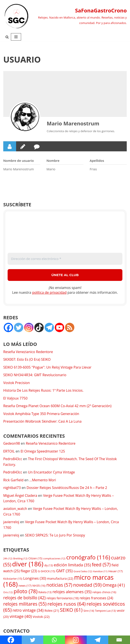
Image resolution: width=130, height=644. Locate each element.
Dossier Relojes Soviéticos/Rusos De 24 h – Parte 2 (67, 488)
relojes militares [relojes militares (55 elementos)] (25, 605)
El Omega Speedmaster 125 (43, 451)
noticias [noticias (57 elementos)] (59, 586)
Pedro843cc (13, 459)
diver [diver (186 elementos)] (28, 565)
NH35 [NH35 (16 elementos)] (39, 586)
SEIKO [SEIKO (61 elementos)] (71, 611)
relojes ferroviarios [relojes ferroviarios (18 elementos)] (63, 599)
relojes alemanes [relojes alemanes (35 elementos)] (72, 593)
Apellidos (97, 161)
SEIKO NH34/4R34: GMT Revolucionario (35, 375)
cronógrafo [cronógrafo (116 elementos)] (88, 558)
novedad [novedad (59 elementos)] (87, 586)
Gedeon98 (12, 444)
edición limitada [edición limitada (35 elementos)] (72, 565)
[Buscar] (7, 37)
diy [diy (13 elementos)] (49, 566)
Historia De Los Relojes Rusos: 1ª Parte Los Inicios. (44, 391)
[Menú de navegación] (16, 37)
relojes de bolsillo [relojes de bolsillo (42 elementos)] (24, 599)
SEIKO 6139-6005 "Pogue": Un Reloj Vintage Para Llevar (48, 367)
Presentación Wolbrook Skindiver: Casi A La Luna (43, 422)
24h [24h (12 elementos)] (8, 559)
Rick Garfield (13, 480)
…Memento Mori (43, 480)
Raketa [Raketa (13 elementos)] (45, 593)
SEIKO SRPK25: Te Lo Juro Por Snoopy (55, 536)
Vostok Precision (17, 383)
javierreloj (11, 523)
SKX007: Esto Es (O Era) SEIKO (27, 360)
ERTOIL (9, 451)
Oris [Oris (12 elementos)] (8, 593)
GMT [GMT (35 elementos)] (64, 572)
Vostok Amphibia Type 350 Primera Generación (41, 414)
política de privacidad (49, 293)
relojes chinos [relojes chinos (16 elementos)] (104, 593)
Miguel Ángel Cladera (20, 496)
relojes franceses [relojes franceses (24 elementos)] (96, 599)
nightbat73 (12, 488)
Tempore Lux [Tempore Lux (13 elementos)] (105, 612)
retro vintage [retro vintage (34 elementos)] (28, 611)
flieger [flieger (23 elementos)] (29, 572)
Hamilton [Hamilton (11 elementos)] (100, 572)
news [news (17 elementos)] (25, 586)
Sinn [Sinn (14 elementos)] (89, 612)
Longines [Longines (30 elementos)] (35, 579)
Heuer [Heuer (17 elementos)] (116, 572)
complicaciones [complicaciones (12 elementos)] (54, 559)
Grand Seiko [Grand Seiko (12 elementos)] (83, 572)
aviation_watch (15, 509)
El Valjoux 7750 (15, 398)
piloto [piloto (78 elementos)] (26, 592)
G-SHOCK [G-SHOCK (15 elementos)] (47, 572)
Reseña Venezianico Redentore (28, 352)
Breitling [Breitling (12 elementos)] (20, 559)
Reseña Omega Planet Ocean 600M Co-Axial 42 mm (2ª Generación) (58, 406)
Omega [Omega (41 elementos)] (114, 586)
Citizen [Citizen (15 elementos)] (35, 559)
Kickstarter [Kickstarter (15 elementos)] (13, 580)
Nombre (53, 161)
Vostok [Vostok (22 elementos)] (41, 617)
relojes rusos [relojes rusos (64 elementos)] (67, 605)
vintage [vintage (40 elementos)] (21, 617)
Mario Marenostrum (73, 123)
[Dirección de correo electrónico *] (65, 259)
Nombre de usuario (18, 161)
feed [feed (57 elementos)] (101, 565)
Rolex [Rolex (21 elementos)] (52, 612)
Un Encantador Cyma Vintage (52, 473)
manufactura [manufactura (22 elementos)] (60, 579)
